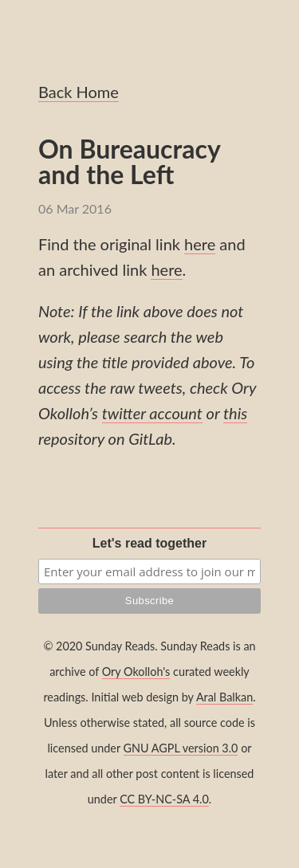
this (235, 413)
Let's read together (149, 543)
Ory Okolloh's (136, 672)
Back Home (79, 92)
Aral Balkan (224, 697)
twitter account (152, 413)
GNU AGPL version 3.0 (181, 748)
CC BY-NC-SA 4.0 (164, 799)
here (200, 244)
